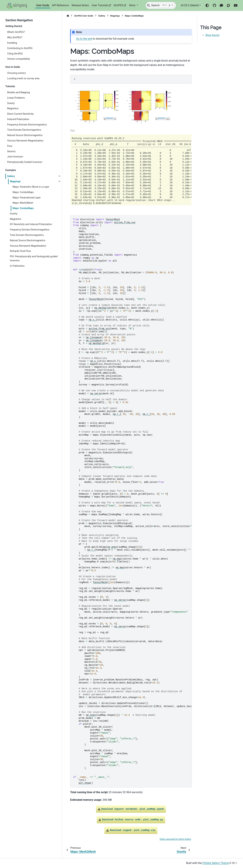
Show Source (212, 35)
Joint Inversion (15, 157)
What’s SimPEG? (16, 32)
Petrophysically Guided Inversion (25, 162)
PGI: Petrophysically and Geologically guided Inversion (34, 259)
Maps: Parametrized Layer (27, 198)
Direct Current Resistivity (20, 114)
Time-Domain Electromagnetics (24, 130)
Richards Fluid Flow (20, 251)
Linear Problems (16, 98)
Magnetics (13, 108)
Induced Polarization (18, 119)
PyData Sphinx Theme (216, 863)
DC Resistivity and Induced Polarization (31, 224)
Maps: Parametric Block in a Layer (31, 187)
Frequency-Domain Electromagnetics (27, 125)
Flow (10, 146)
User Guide (43, 5)
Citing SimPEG (15, 54)
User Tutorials (100, 5)
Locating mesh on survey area (23, 78)
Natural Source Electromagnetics (25, 135)
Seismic (11, 151)
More (133, 5)
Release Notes (80, 5)
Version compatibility (18, 59)
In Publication (17, 266)
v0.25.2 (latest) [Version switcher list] (190, 5)
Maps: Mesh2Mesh (23, 203)
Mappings (15, 181)
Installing (12, 43)
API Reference (60, 5)
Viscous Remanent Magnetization (25, 141)
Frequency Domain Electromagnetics (30, 230)
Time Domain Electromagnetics (27, 235)
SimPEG (118, 5)
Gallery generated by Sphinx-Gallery (175, 839)
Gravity (11, 103)
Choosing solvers (16, 73)
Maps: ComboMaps (23, 192)
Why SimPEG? (15, 38)
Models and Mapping (18, 92)
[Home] (68, 16)
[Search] (161, 5)
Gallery (11, 176)
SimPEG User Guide (84, 16)
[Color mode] (207, 5)
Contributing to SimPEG (20, 48)
